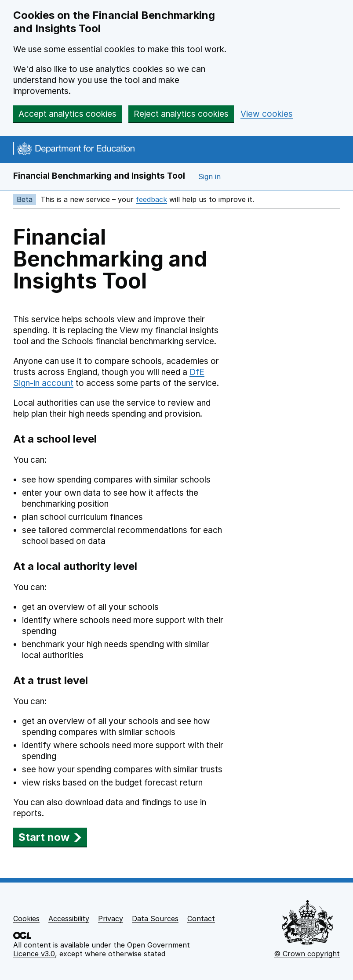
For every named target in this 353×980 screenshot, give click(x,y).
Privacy (111, 919)
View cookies (267, 114)
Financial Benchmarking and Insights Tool (99, 176)
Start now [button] (50, 837)
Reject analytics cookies (181, 114)
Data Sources (155, 919)
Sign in (209, 177)
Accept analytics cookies (67, 114)
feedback (151, 199)
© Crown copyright (307, 954)
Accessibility (69, 919)
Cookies (26, 919)
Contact (201, 919)
